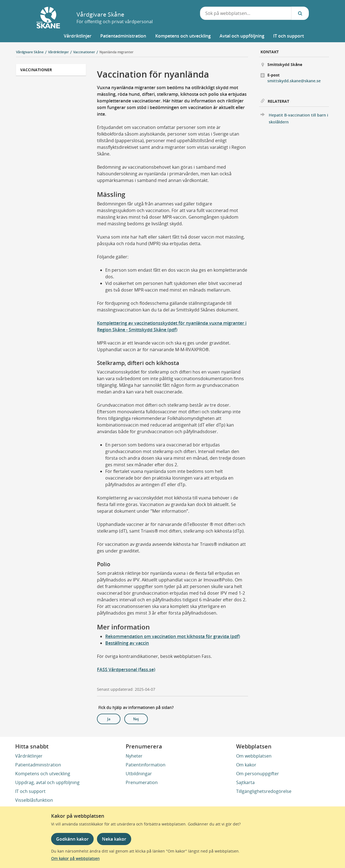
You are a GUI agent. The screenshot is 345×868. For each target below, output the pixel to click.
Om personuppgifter (258, 774)
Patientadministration (38, 765)
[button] (77, 36)
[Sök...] (300, 13)
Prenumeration (142, 782)
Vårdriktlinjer (29, 756)
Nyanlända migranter (116, 52)
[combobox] (246, 13)
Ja (109, 719)
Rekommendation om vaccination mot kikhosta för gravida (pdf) (173, 636)
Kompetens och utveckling (43, 774)
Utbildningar (139, 774)
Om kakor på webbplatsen (75, 858)
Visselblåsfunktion (34, 800)
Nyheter (134, 756)
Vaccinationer (36, 70)
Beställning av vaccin (127, 643)
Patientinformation (146, 765)
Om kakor (246, 765)
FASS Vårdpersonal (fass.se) (126, 669)
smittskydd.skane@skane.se (294, 81)
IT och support (30, 791)
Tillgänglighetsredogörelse (264, 791)
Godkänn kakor (72, 839)
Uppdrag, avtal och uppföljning (47, 782)
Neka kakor (114, 839)
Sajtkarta (245, 782)
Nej (136, 719)
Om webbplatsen (254, 756)
